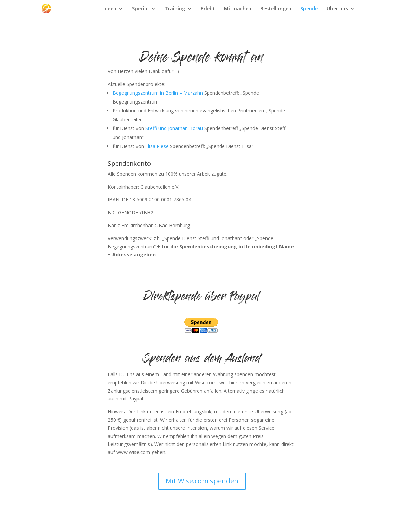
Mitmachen (238, 9)
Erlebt (208, 9)
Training (175, 9)
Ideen (110, 9)
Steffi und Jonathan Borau (173, 128)
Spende (309, 9)
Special (140, 9)
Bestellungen (276, 9)
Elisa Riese (157, 146)
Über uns (337, 9)
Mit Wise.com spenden (202, 481)
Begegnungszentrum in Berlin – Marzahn (158, 93)
